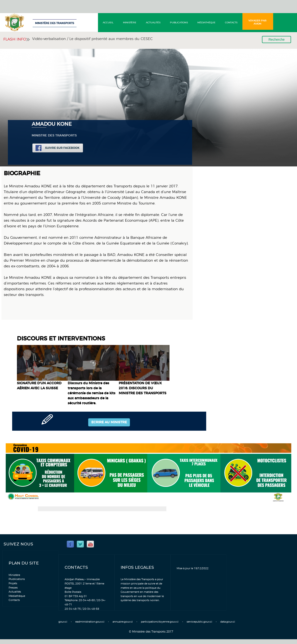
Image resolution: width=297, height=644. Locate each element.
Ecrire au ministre (109, 422)
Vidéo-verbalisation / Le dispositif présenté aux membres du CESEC (92, 39)
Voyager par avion (257, 22)
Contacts (231, 22)
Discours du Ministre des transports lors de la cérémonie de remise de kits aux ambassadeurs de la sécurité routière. (92, 393)
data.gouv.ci (228, 622)
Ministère (130, 22)
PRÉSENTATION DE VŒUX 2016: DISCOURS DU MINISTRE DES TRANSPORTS (143, 388)
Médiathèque (206, 22)
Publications (179, 22)
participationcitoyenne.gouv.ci (160, 622)
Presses (13, 588)
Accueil (108, 22)
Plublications (17, 579)
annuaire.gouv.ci (123, 622)
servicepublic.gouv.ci (199, 622)
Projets (13, 583)
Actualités (153, 22)
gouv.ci (63, 622)
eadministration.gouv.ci (90, 622)
